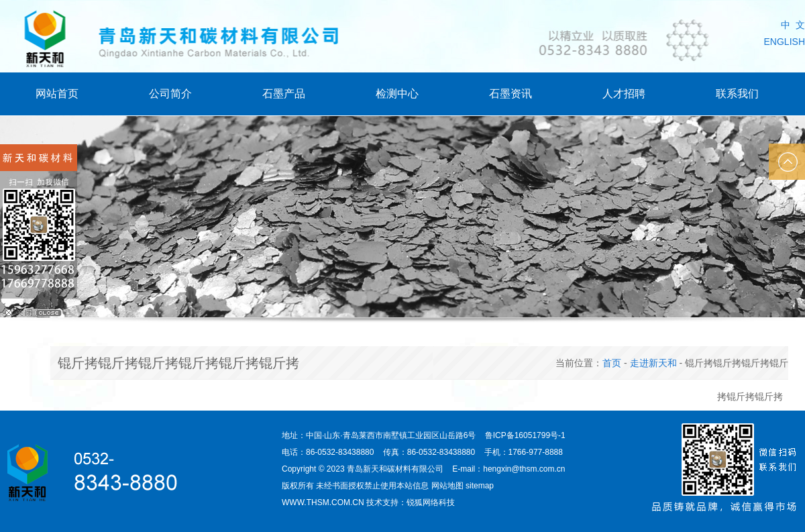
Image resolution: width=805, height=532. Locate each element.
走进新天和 (653, 363)
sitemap (480, 486)
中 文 (793, 25)
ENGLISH (785, 42)
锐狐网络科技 (431, 502)
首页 (612, 363)
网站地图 (447, 486)
